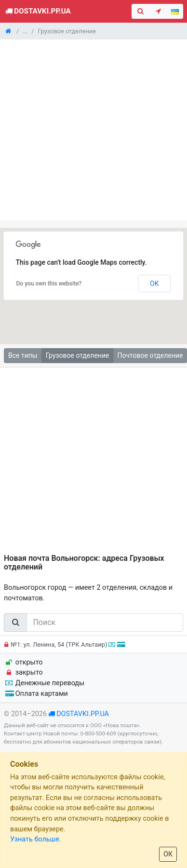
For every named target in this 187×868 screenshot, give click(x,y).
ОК (168, 854)
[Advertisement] (90, 130)
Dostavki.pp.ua (37, 11)
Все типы (23, 355)
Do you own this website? (49, 284)
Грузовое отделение (78, 355)
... (25, 31)
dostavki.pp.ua (83, 714)
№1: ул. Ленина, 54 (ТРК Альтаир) (63, 644)
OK (154, 284)
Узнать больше (35, 839)
